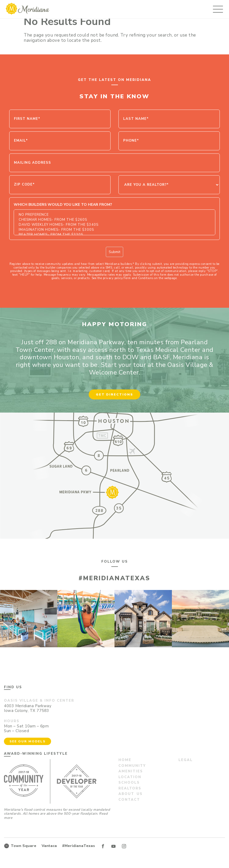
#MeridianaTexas (79, 846)
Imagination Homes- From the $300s (114, 230)
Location (130, 777)
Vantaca (49, 846)
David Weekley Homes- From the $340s (114, 225)
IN (124, 846)
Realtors (130, 788)
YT (113, 846)
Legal (186, 760)
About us (131, 794)
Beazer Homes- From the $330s (114, 235)
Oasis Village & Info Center (39, 701)
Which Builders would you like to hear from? (63, 205)
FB (103, 846)
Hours (12, 721)
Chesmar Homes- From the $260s (114, 220)
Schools (129, 783)
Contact (129, 800)
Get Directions (114, 394)
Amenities (131, 771)
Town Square (24, 846)
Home (125, 760)
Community (132, 766)
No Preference (114, 215)
